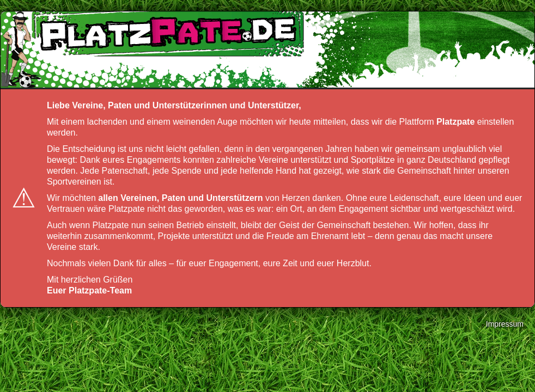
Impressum (505, 324)
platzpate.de (167, 33)
